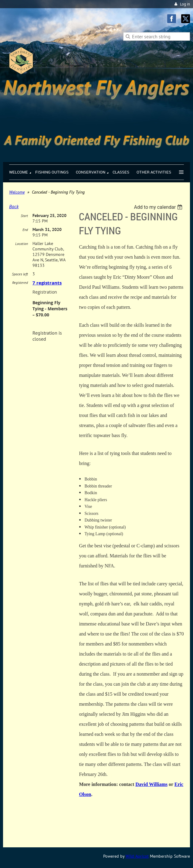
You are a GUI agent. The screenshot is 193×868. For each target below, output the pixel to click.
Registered (20, 282)
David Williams (151, 784)
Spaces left (20, 274)
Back (14, 206)
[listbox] (159, 207)
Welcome (17, 192)
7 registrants (47, 283)
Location (22, 244)
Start (24, 216)
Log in (185, 4)
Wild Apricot (137, 856)
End (25, 230)
